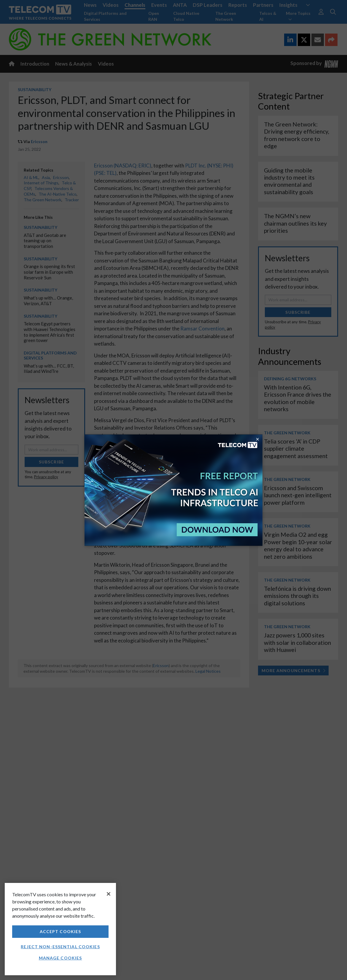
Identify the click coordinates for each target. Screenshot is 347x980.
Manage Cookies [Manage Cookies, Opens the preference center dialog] (61, 958)
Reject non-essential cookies (60, 947)
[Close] (109, 894)
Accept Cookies (61, 931)
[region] (60, 929)
